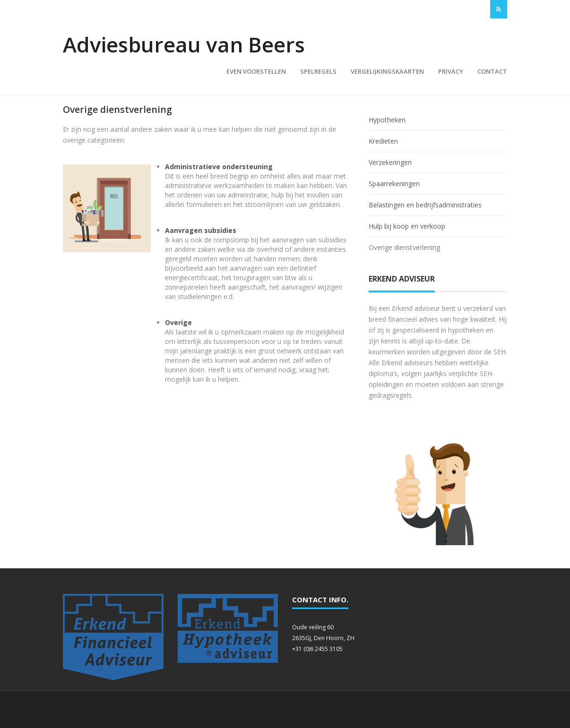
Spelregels (318, 71)
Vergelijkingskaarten (387, 71)
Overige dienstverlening (404, 247)
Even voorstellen (256, 71)
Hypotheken (387, 120)
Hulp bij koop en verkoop (407, 226)
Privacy (451, 71)
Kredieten (383, 141)
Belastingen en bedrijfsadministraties (425, 205)
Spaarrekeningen (394, 184)
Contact (492, 71)
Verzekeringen (390, 162)
